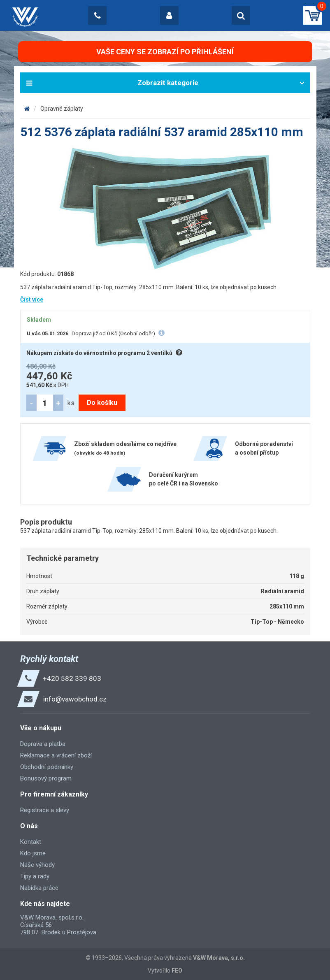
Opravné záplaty (62, 109)
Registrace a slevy (45, 810)
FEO (177, 971)
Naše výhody (37, 865)
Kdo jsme (33, 853)
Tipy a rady (35, 876)
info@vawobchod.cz (75, 699)
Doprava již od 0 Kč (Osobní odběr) (114, 333)
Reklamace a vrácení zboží (56, 755)
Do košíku (102, 403)
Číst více (32, 300)
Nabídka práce (39, 888)
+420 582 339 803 (72, 678)
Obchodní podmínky (47, 767)
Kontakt (31, 842)
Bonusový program (46, 778)
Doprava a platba (43, 744)
